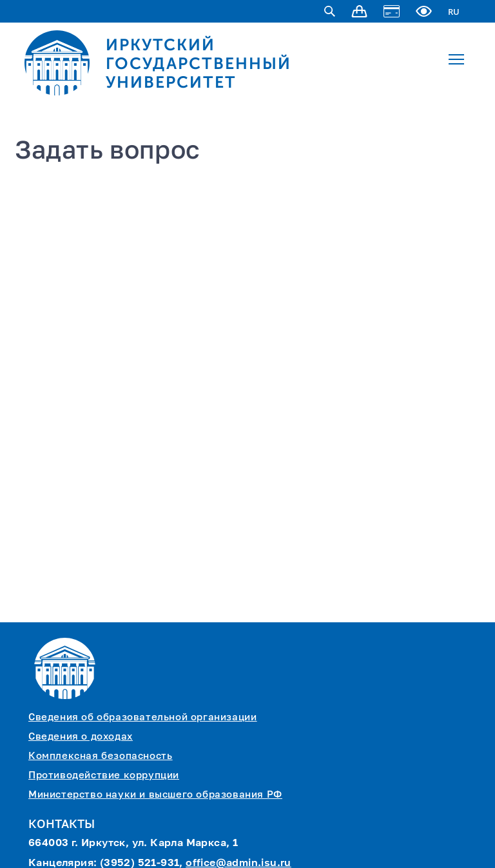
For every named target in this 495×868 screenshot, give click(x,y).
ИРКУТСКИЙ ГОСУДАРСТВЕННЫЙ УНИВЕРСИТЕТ (199, 64)
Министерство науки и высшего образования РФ (155, 795)
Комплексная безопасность (100, 756)
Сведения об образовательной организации (142, 717)
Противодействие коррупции (104, 775)
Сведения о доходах (81, 737)
